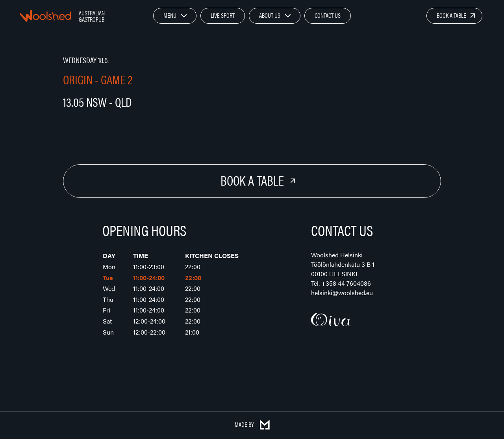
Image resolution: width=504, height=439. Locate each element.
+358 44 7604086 (346, 283)
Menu (170, 15)
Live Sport (223, 15)
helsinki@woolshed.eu (342, 293)
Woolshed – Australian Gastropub (45, 16)
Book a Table (451, 15)
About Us (270, 15)
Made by (252, 424)
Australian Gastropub (92, 16)
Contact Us (328, 15)
